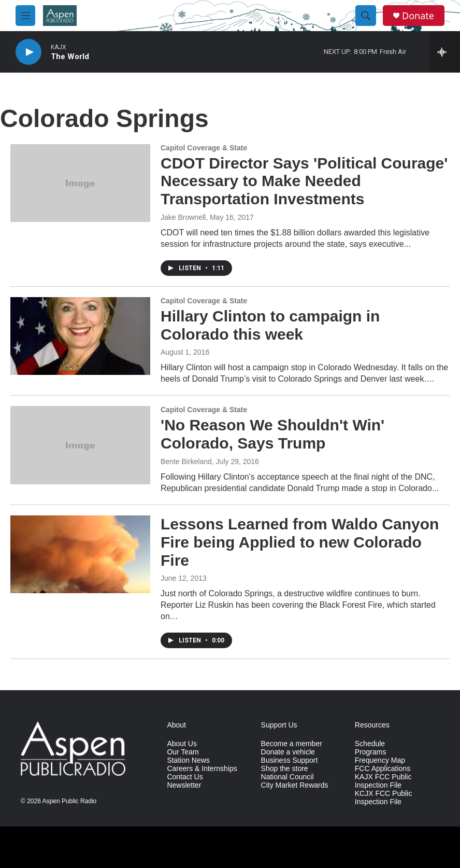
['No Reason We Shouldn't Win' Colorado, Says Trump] (80, 445)
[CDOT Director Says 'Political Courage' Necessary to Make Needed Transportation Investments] (80, 183)
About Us (182, 744)
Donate (418, 16)
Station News (188, 760)
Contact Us (185, 777)
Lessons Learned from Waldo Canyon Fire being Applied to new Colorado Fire (300, 542)
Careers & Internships (202, 769)
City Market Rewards (295, 785)
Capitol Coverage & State (204, 148)
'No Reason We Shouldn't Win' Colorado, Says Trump (272, 434)
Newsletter (184, 785)
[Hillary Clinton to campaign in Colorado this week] (80, 336)
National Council (287, 777)
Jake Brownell (183, 217)
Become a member (292, 744)
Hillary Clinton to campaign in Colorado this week (270, 325)
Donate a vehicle (288, 752)
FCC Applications (383, 769)
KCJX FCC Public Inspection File (383, 798)
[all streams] (445, 52)
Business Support (290, 760)
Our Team (183, 752)
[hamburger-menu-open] (25, 16)
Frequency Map (380, 760)
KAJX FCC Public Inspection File (383, 781)
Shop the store (285, 769)
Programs (371, 752)
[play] (28, 52)
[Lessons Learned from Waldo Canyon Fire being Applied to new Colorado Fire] (80, 554)
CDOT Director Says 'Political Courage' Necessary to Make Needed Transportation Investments (304, 181)
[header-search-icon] (366, 16)
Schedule (370, 744)
